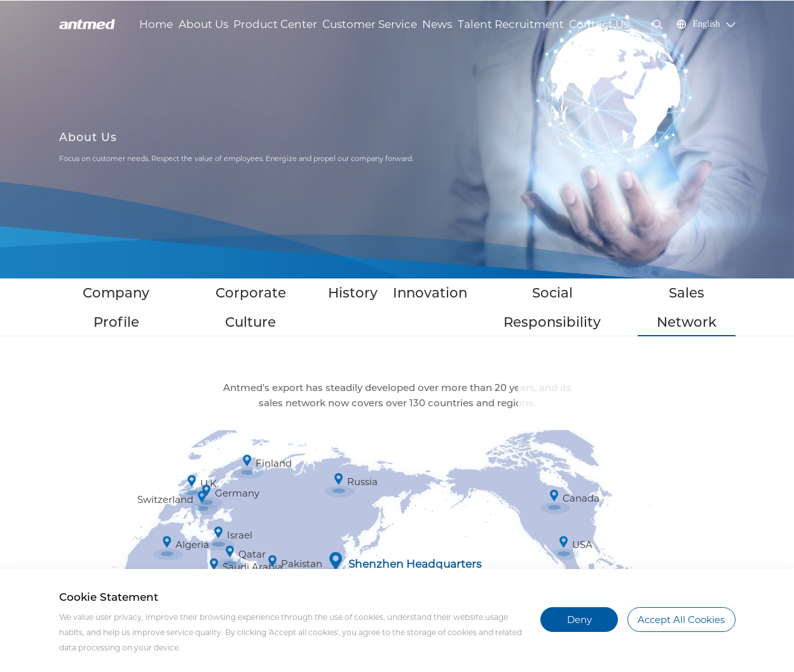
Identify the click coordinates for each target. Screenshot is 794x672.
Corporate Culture (289, 294)
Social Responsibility (512, 294)
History (364, 294)
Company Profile (190, 294)
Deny (579, 619)
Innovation (422, 294)
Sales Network (611, 294)
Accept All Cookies (681, 619)
